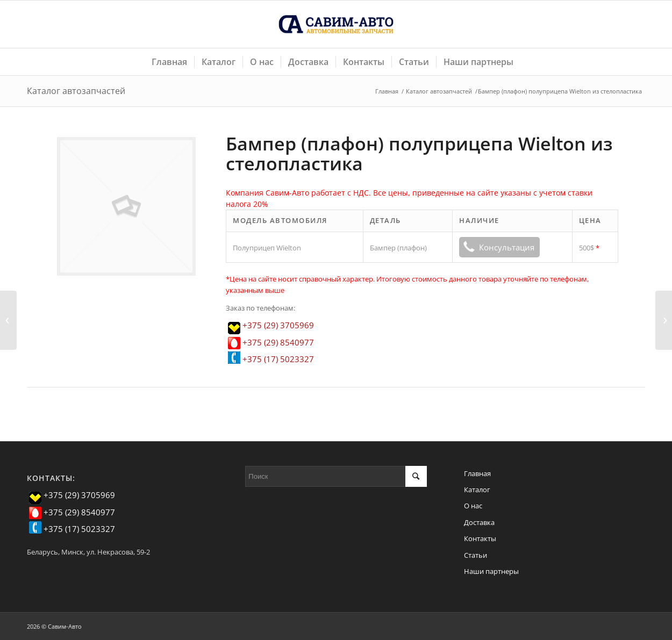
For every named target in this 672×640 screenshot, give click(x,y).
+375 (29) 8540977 (278, 342)
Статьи (476, 555)
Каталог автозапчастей (76, 91)
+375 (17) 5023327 (278, 359)
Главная (387, 91)
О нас (473, 506)
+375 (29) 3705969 (278, 325)
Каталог (477, 490)
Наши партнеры (491, 571)
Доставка (479, 522)
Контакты (480, 538)
